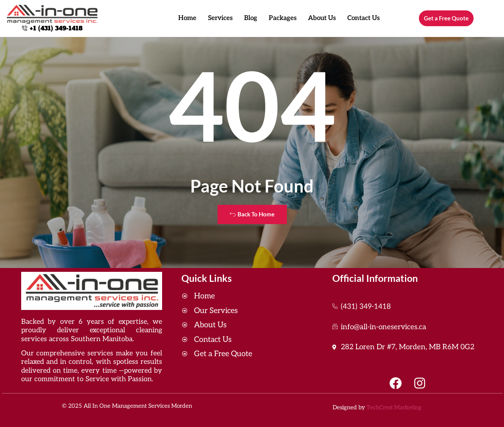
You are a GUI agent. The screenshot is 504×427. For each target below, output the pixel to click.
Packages (283, 18)
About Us (322, 18)
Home (187, 18)
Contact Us (363, 18)
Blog (251, 18)
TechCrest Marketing (394, 407)
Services (220, 18)
